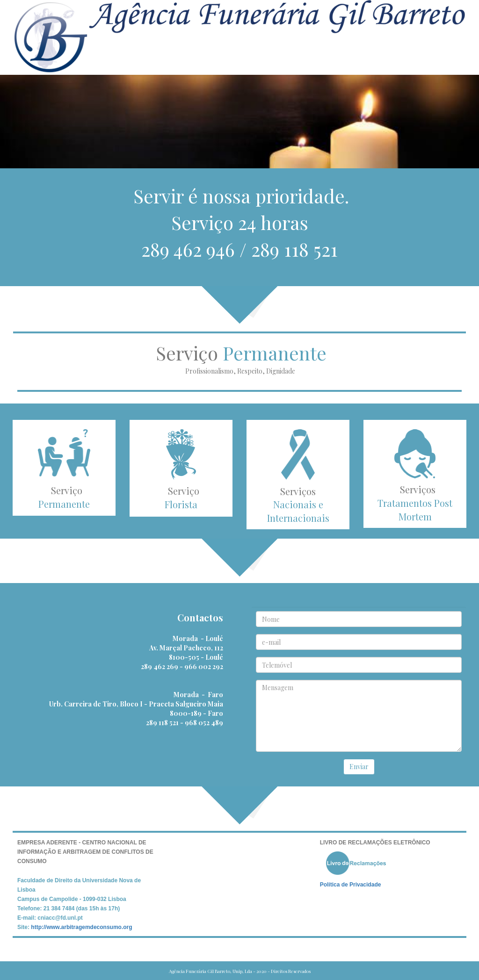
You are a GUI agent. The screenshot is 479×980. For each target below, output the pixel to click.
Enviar (359, 767)
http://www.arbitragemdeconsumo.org (81, 927)
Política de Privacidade (351, 885)
